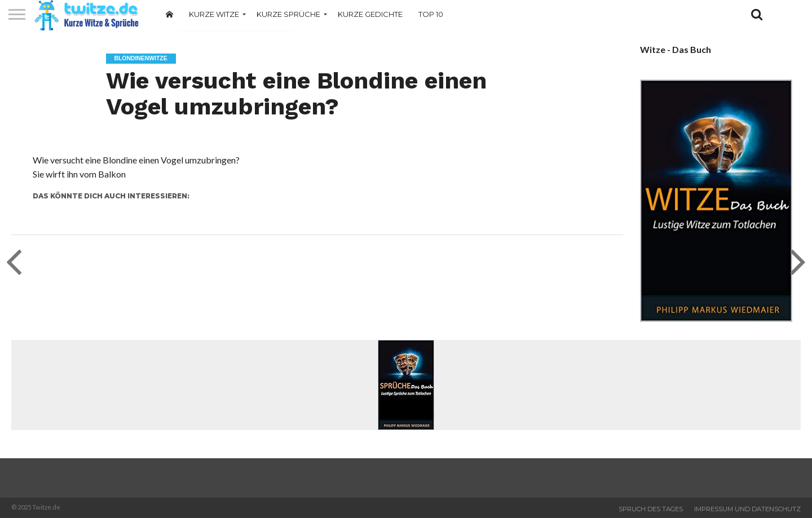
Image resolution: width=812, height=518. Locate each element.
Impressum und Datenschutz (747, 509)
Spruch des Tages (651, 509)
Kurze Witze (214, 14)
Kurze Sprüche (288, 14)
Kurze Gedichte (370, 14)
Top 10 (431, 14)
